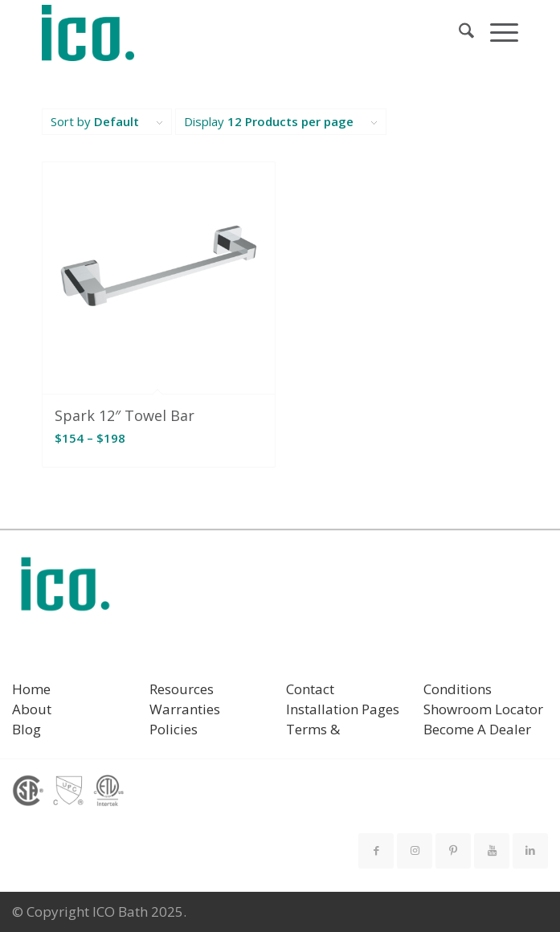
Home (31, 689)
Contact (310, 689)
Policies (174, 729)
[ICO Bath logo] (65, 589)
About (32, 709)
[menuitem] (458, 33)
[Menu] (496, 33)
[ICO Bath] (232, 33)
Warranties (185, 709)
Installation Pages (343, 709)
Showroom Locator (483, 709)
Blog (27, 729)
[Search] (458, 33)
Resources (182, 689)
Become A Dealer (477, 729)
